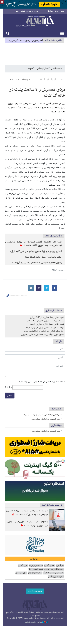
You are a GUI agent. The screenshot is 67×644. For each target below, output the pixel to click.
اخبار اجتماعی (43, 69)
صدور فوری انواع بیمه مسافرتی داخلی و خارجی (43, 322)
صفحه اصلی (57, 69)
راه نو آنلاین (49, 557)
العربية (57, 12)
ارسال (7, 383)
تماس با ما (34, 12)
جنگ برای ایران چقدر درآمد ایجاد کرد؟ (43, 245)
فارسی (63, 12)
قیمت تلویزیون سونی (54, 561)
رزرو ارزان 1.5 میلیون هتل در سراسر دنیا (45, 309)
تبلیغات (22, 12)
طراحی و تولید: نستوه (35, 610)
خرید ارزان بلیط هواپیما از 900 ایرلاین (47, 305)
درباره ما (27, 12)
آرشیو (16, 12)
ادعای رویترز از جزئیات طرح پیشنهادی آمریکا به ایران (36, 239)
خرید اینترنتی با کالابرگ (17, 561)
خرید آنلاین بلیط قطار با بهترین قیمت (47, 312)
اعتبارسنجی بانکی (28, 565)
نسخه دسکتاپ (33, 579)
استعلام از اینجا (36, 557)
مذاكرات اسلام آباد (54, 41)
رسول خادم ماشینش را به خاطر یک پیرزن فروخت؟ (37, 251)
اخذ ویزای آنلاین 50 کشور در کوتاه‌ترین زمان (44, 319)
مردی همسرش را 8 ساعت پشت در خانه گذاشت (37, 93)
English (50, 12)
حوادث (30, 69)
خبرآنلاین (33, 22)
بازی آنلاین (23, 557)
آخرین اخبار (57, 397)
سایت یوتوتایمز (57, 565)
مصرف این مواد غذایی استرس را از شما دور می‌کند (42, 402)
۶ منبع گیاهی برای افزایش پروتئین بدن (46, 407)
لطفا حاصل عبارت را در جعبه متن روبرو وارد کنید (42, 370)
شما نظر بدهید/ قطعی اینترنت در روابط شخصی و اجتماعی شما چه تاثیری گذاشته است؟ (32, 232)
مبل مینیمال (43, 565)
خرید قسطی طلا (36, 561)
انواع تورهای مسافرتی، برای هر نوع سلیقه (45, 315)
